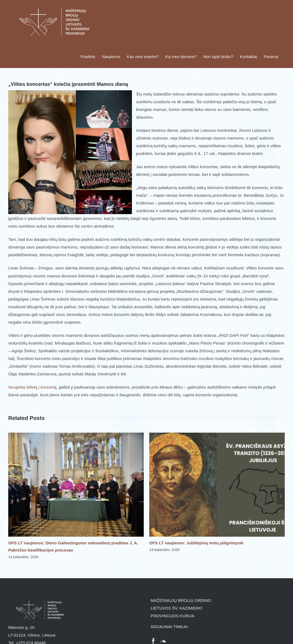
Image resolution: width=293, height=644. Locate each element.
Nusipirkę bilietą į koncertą (32, 387)
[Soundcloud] (163, 641)
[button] (12, 496)
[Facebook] (153, 641)
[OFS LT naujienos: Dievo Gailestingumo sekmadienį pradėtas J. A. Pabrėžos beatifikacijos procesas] (76, 435)
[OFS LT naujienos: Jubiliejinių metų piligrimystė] (217, 435)
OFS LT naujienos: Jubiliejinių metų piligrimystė (196, 543)
